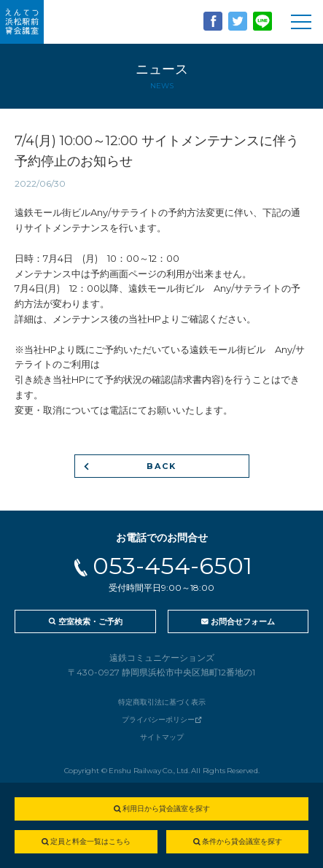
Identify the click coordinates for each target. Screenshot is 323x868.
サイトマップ (162, 737)
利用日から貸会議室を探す (166, 809)
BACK (162, 466)
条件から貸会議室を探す (242, 841)
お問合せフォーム (243, 621)
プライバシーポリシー (158, 720)
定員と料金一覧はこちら (90, 841)
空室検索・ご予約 (90, 621)
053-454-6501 (172, 566)
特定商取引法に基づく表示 (162, 702)
